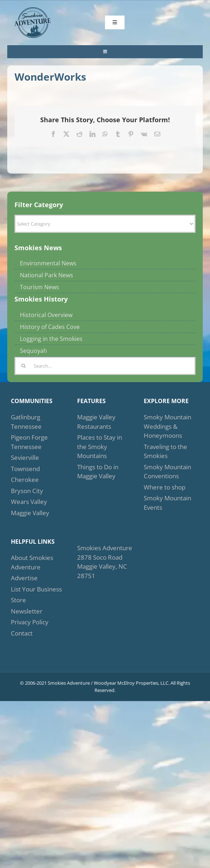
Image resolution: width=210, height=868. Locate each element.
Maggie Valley (30, 513)
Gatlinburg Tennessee (26, 422)
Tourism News (39, 287)
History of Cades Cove (50, 327)
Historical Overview (46, 315)
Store (18, 600)
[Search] (24, 366)
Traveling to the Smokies (165, 451)
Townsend (25, 469)
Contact (22, 633)
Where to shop (165, 487)
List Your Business (36, 589)
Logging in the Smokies (51, 339)
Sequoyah (33, 351)
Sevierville (25, 457)
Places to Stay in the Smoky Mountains (100, 446)
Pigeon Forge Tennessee (29, 442)
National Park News (47, 275)
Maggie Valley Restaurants (96, 422)
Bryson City (27, 491)
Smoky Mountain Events (167, 503)
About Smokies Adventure (32, 562)
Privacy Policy (30, 622)
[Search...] (105, 366)
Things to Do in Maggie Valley (98, 472)
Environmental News (48, 263)
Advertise (24, 578)
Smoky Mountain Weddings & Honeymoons (167, 426)
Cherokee (25, 480)
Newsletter (27, 611)
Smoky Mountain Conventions (167, 472)
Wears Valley (29, 502)
